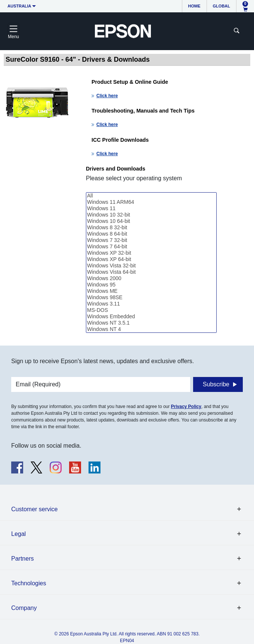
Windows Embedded (151, 317)
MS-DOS (151, 310)
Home (194, 6)
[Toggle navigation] (13, 31)
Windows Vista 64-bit (151, 272)
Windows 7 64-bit (151, 247)
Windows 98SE (151, 298)
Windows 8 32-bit (151, 228)
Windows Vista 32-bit (151, 266)
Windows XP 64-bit (151, 259)
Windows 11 (151, 208)
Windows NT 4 (151, 329)
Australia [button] (19, 6)
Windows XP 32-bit (151, 253)
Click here (107, 96)
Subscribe (216, 384)
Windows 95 (151, 285)
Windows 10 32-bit (151, 215)
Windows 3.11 (151, 304)
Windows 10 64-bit (151, 221)
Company (24, 608)
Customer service (34, 509)
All (151, 196)
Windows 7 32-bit (151, 240)
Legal (18, 534)
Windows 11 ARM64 (151, 202)
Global (222, 6)
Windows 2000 (151, 278)
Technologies (29, 583)
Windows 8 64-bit (151, 234)
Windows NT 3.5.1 (151, 323)
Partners (22, 559)
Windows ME (151, 291)
